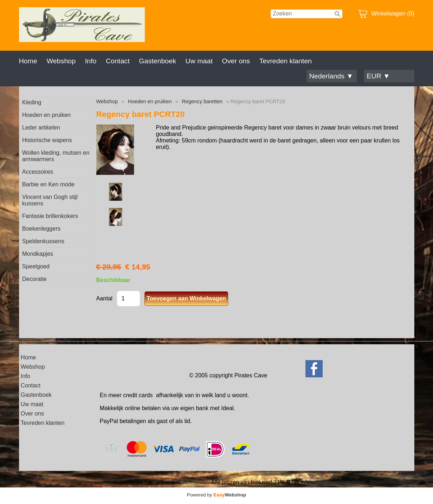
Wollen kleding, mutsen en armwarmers (56, 156)
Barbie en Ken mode (49, 184)
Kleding (32, 102)
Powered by (216, 495)
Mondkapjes (38, 254)
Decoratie (34, 279)
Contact (118, 61)
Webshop (61, 61)
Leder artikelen (41, 128)
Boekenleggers (42, 229)
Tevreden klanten (286, 61)
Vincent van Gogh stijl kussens (50, 200)
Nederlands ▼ (331, 76)
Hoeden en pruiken (47, 115)
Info (91, 61)
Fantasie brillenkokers (50, 216)
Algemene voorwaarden (335, 482)
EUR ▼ (379, 76)
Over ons (236, 61)
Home (28, 61)
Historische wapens (47, 140)
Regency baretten (202, 101)
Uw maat (199, 61)
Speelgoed (36, 266)
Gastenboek (158, 61)
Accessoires (38, 172)
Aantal (104, 298)
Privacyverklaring (392, 482)
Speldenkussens (43, 241)
